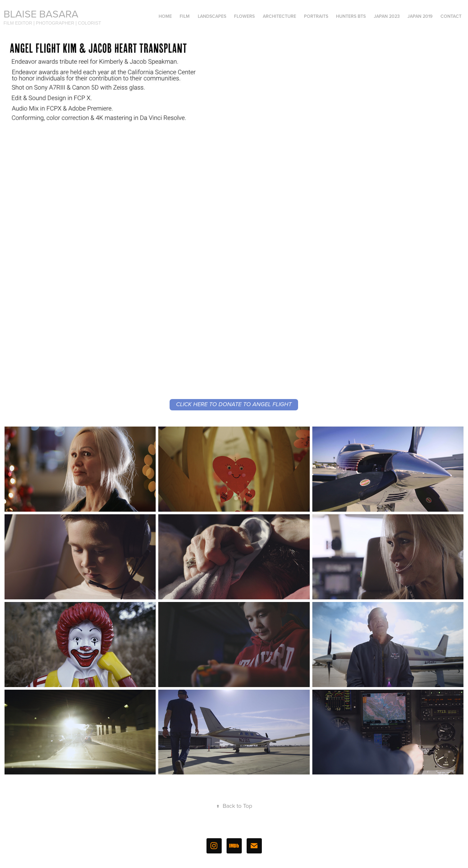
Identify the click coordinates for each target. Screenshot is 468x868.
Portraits (316, 16)
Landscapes (212, 16)
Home (165, 16)
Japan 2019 (420, 16)
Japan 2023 (387, 16)
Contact (451, 16)
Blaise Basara (41, 13)
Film (185, 16)
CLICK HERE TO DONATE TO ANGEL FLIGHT (234, 405)
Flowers (244, 16)
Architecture (279, 16)
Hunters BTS (351, 16)
